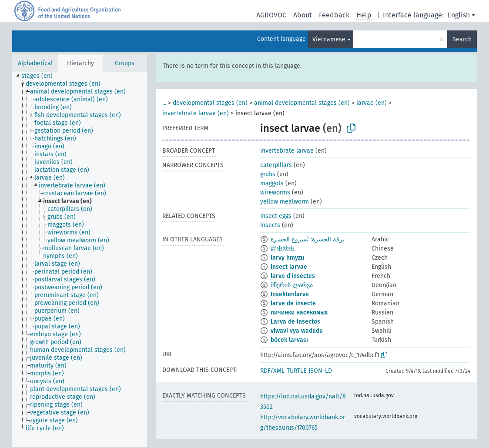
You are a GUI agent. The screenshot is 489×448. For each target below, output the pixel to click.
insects (270, 225)
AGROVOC (271, 15)
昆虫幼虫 (283, 249)
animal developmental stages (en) (302, 103)
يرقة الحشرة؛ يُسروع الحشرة (308, 239)
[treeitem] (41, 76)
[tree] (80, 260)
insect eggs (276, 216)
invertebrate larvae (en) (196, 113)
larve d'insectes (293, 276)
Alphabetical (35, 63)
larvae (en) (372, 103)
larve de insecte (293, 303)
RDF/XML (272, 371)
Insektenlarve (290, 294)
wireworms (275, 192)
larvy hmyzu (287, 258)
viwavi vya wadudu (297, 331)
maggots (272, 183)
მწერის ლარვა (292, 285)
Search (462, 39)
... (164, 103)
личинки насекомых (299, 313)
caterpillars (276, 165)
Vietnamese (329, 39)
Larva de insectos (295, 322)
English (459, 15)
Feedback (334, 15)
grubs (268, 174)
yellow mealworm (285, 202)
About (303, 15)
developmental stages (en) (210, 103)
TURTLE (296, 371)
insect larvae (289, 267)
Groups (125, 63)
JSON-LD (320, 371)
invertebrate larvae (287, 151)
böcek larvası (289, 340)
